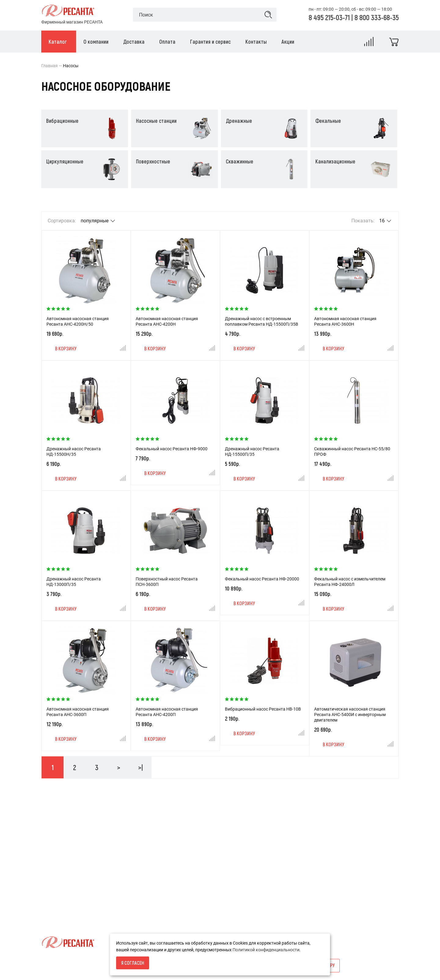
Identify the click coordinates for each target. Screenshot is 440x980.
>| (141, 767)
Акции (170, 854)
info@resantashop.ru (306, 874)
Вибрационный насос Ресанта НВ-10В (263, 709)
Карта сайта (176, 874)
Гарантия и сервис (60, 895)
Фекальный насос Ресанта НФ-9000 (172, 449)
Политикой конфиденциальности (266, 950)
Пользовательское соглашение (73, 916)
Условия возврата (60, 854)
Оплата (49, 885)
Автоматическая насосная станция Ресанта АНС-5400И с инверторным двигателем (350, 715)
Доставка (51, 874)
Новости (172, 864)
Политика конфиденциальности (73, 905)
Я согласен (133, 963)
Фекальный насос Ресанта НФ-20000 (262, 579)
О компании (53, 864)
